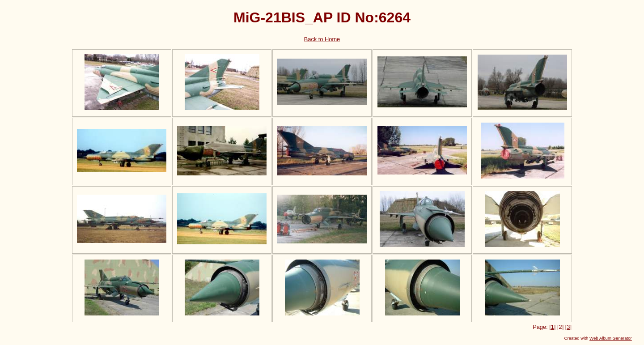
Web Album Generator (611, 338)
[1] (552, 327)
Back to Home (322, 39)
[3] (568, 327)
